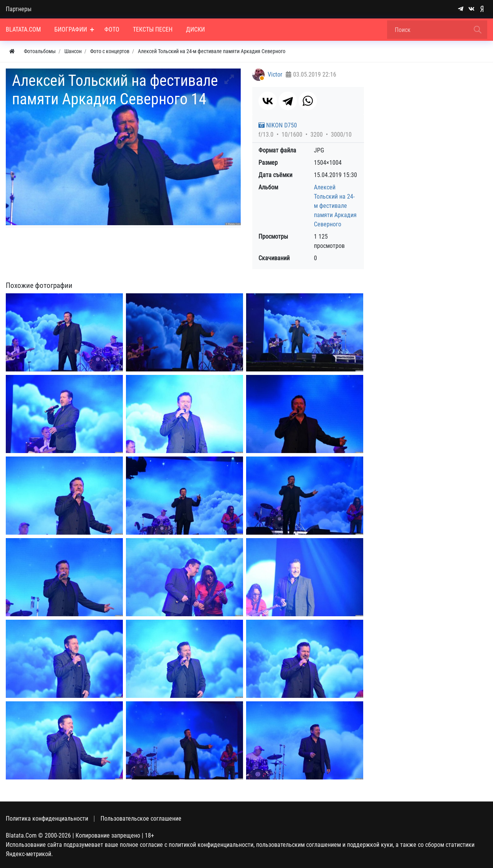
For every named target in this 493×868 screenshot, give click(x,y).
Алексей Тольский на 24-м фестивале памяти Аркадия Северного (335, 206)
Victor (275, 74)
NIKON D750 (278, 125)
